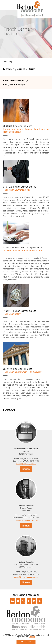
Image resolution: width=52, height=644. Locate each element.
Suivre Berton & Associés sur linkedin (12, 601)
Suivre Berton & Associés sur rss (40, 601)
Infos (46, 5)
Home (5, 62)
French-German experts (15, 80)
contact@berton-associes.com (26, 520)
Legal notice (26, 642)
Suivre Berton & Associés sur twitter (23, 601)
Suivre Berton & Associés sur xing (34, 601)
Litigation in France (14, 85)
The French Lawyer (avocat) (17, 190)
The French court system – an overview (22, 372)
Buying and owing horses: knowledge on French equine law (26, 130)
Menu (6, 5)
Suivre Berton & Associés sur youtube (18, 601)
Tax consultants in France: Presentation (22, 251)
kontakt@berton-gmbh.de (26, 464)
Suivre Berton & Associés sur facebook (29, 601)
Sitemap (32, 637)
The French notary (12, 314)
